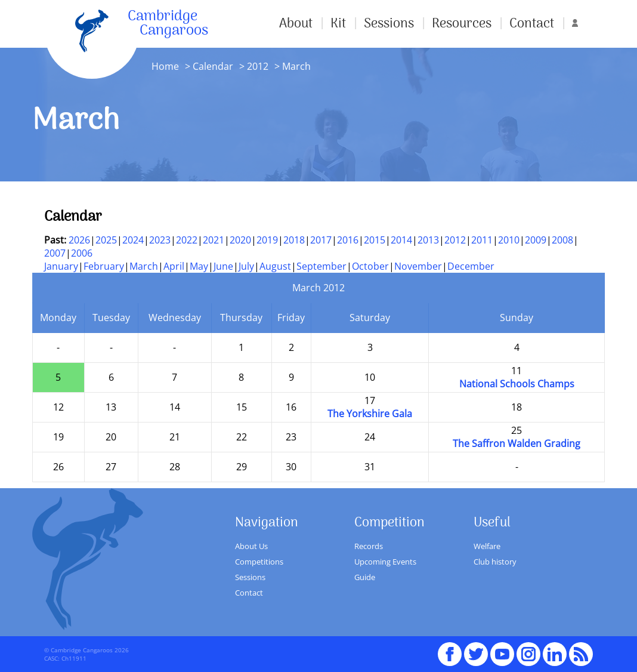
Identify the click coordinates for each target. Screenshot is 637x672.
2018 (294, 240)
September (321, 266)
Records (369, 546)
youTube (502, 649)
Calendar (213, 66)
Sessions (389, 24)
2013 (428, 240)
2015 (375, 240)
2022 (187, 240)
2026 (79, 240)
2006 (82, 253)
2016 (348, 240)
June (223, 266)
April (174, 266)
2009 (536, 240)
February (104, 266)
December (471, 266)
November (418, 266)
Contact (532, 24)
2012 (258, 66)
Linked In (555, 654)
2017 (321, 240)
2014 (401, 240)
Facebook (450, 649)
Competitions (259, 562)
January (61, 266)
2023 (160, 240)
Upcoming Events (385, 562)
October (370, 266)
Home (165, 66)
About (296, 24)
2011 (482, 240)
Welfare (487, 546)
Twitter (476, 649)
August (275, 266)
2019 (267, 240)
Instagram (528, 649)
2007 (55, 253)
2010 (509, 240)
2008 (562, 240)
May (199, 266)
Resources (462, 24)
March (144, 266)
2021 (214, 240)
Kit (338, 24)
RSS (581, 649)
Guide (365, 577)
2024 (133, 240)
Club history (495, 562)
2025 (106, 240)
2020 (240, 240)
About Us (251, 546)
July (246, 266)
